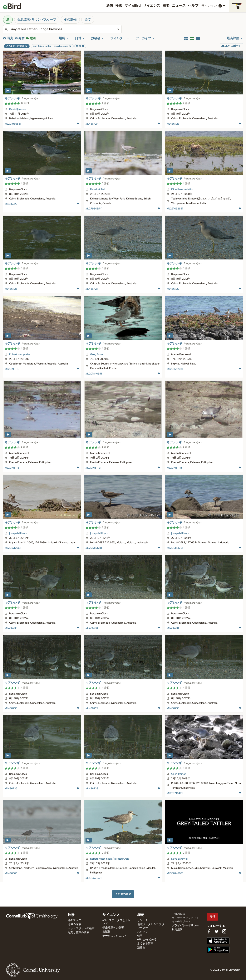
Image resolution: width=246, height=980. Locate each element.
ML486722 (11, 204)
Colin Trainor (179, 774)
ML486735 (11, 628)
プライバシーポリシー (185, 926)
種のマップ (74, 920)
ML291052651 (175, 209)
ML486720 (173, 289)
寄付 (212, 916)
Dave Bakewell (180, 859)
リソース (143, 920)
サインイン (209, 6)
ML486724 (92, 124)
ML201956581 (13, 124)
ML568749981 (175, 873)
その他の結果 (123, 894)
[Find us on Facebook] (209, 931)
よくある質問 (145, 944)
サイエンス (152, 6)
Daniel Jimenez (18, 109)
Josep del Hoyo (18, 533)
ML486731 (173, 628)
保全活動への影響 (113, 928)
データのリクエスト (115, 936)
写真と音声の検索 (78, 932)
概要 (166, 6)
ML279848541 (94, 209)
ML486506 (11, 873)
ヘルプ (193, 6)
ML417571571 (94, 878)
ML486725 (11, 289)
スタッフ (143, 932)
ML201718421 (175, 793)
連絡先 (141, 948)
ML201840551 (94, 374)
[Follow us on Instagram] (224, 931)
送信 (110, 6)
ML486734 (92, 628)
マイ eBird (133, 6)
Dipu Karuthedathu (182, 189)
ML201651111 (174, 468)
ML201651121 (93, 468)
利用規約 (177, 930)
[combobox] (62, 29)
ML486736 (11, 789)
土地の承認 (179, 914)
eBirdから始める (147, 940)
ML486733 (92, 789)
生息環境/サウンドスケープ (37, 20)
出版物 (106, 932)
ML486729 (92, 708)
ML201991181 (12, 369)
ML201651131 (12, 468)
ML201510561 (13, 548)
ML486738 (173, 708)
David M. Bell (98, 189)
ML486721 (92, 289)
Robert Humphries (20, 354)
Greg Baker (97, 354)
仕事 (140, 936)
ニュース (179, 6)
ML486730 (11, 708)
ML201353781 (94, 548)
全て (88, 20)
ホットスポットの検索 (81, 928)
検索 (119, 6)
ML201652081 (175, 369)
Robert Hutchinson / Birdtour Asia (110, 859)
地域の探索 (74, 924)
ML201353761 (175, 548)
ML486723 (173, 124)
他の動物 (70, 20)
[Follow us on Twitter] (217, 931)
